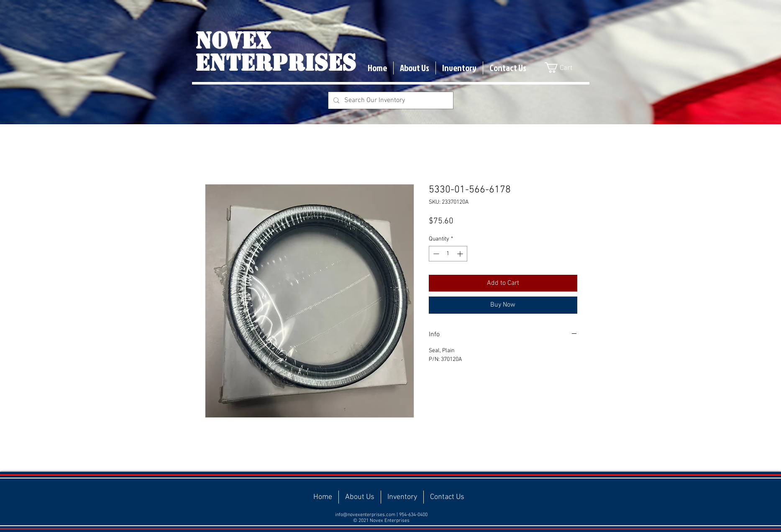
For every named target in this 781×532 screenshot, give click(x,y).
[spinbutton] (448, 254)
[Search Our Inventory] (390, 100)
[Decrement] (435, 254)
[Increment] (461, 254)
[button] (564, 68)
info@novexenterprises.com (365, 515)
